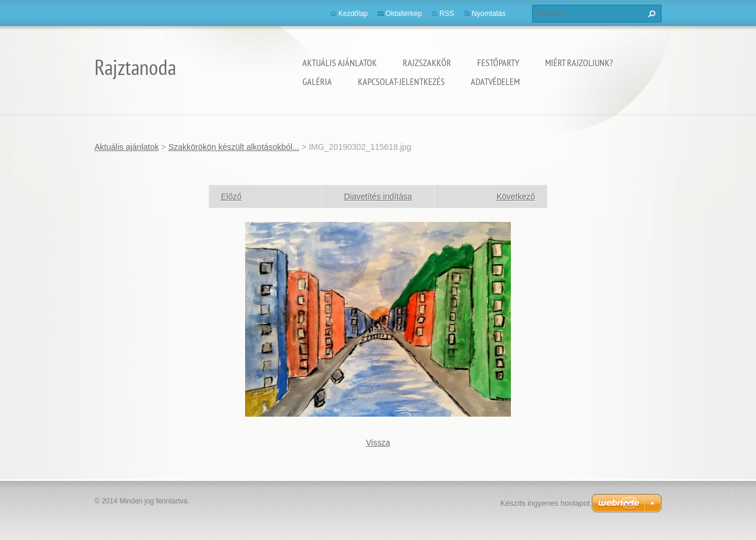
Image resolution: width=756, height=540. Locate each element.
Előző (231, 197)
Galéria (317, 81)
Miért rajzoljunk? (579, 63)
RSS (447, 14)
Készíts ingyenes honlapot (545, 503)
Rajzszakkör (427, 63)
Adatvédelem (495, 81)
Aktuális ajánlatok (340, 63)
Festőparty (498, 63)
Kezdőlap (353, 14)
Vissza (378, 443)
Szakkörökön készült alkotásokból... (234, 147)
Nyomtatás (489, 14)
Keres (650, 14)
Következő (516, 197)
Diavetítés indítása (378, 197)
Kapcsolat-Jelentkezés (401, 81)
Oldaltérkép (404, 14)
